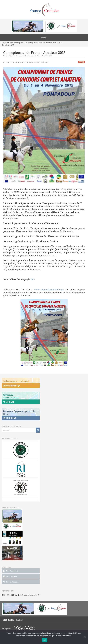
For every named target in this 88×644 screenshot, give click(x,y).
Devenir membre (11, 386)
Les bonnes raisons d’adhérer (16, 381)
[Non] (85, 637)
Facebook (16, 628)
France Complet (9, 56)
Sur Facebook (10, 571)
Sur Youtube (10, 576)
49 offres (9, 402)
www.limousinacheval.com (49, 289)
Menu (44, 37)
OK (45, 640)
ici (32, 279)
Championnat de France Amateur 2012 (38, 56)
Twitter (22, 628)
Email (27, 628)
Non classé (19, 56)
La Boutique (10, 418)
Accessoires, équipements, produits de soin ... (19, 412)
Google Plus (33, 628)
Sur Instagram (10, 582)
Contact (19, 620)
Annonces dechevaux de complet (11, 396)
